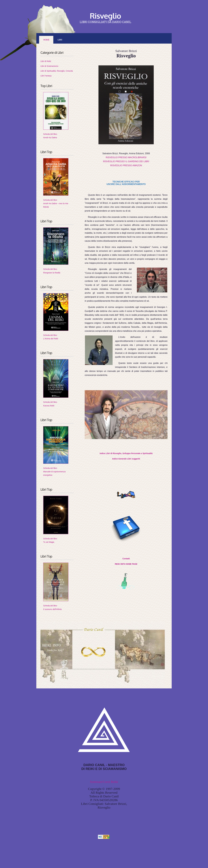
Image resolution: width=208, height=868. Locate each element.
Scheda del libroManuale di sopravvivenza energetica (54, 472)
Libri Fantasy (46, 76)
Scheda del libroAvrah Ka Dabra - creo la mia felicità (56, 203)
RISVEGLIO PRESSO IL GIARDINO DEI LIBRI (126, 161)
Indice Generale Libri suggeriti (126, 459)
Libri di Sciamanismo (49, 66)
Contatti (126, 559)
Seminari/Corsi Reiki (104, 782)
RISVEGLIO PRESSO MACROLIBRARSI (126, 157)
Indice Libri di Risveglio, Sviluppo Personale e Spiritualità (126, 453)
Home (46, 40)
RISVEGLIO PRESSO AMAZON (126, 165)
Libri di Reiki (46, 61)
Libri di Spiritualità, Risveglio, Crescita (57, 71)
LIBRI (60, 40)
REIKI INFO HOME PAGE (126, 564)
